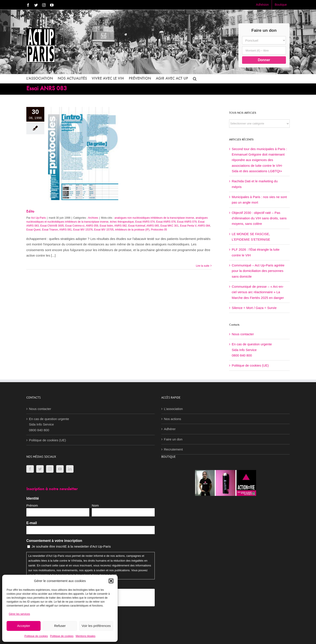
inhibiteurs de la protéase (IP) (132, 230)
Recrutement (173, 449)
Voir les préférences (96, 626)
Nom (95, 505)
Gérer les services (19, 614)
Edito (30, 212)
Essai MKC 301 (170, 226)
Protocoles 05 (159, 230)
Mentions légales (86, 636)
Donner (264, 60)
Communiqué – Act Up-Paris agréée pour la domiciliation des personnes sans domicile (258, 271)
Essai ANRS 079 (187, 222)
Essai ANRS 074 (145, 222)
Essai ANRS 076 (166, 222)
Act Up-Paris (38, 218)
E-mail (32, 523)
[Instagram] (50, 469)
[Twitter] (40, 469)
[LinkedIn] (70, 469)
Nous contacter (243, 334)
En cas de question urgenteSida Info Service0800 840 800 (252, 350)
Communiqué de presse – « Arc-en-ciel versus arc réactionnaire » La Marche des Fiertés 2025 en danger (258, 292)
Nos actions (172, 419)
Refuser (60, 626)
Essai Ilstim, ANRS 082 (113, 226)
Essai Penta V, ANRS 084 (195, 226)
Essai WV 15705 (104, 230)
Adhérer (170, 429)
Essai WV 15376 (83, 230)
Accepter (24, 626)
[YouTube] (60, 469)
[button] (111, 581)
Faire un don (173, 439)
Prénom (32, 505)
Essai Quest (33, 230)
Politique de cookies (36, 636)
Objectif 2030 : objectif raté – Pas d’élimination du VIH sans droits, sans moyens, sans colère (259, 218)
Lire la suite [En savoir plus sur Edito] (203, 266)
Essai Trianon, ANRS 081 (57, 230)
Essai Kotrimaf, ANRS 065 (144, 226)
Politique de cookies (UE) (250, 365)
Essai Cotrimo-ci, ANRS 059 (82, 226)
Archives (93, 218)
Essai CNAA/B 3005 (52, 226)
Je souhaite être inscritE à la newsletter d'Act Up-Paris (71, 546)
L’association (173, 409)
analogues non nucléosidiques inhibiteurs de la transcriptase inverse (154, 218)
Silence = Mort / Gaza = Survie (254, 308)
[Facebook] (30, 469)
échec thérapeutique (122, 222)
